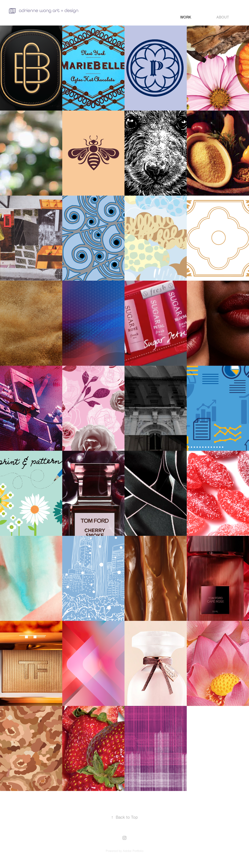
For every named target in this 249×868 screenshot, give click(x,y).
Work (186, 17)
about (223, 17)
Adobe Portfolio (133, 851)
